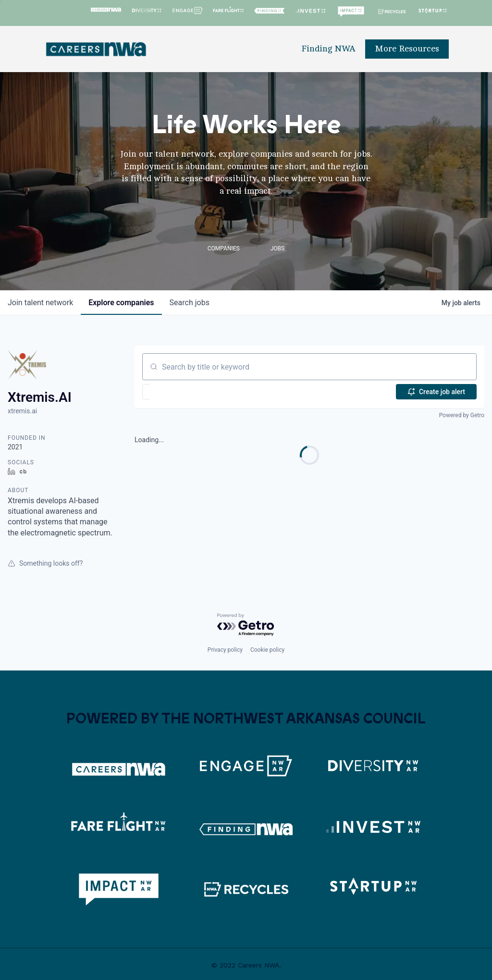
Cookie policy (267, 650)
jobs (190, 303)
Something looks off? (45, 563)
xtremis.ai (22, 411)
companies (121, 303)
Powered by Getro (462, 415)
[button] (174, 392)
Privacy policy (225, 650)
